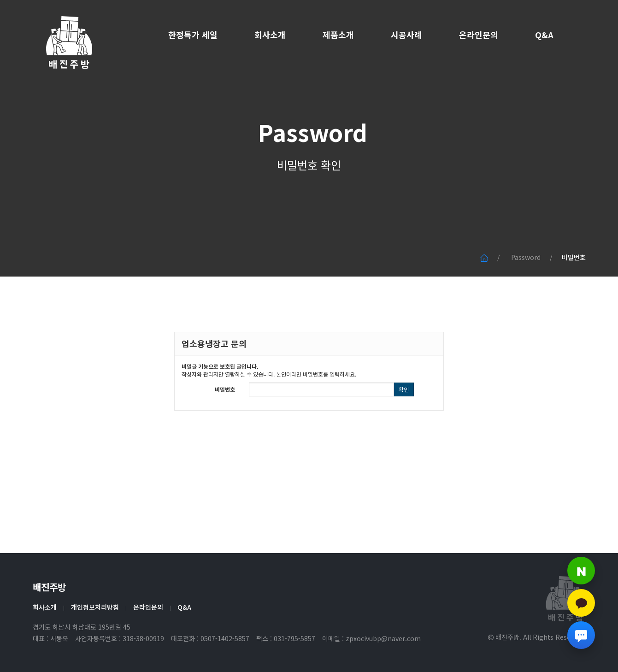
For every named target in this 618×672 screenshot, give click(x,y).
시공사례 (406, 35)
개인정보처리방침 (95, 607)
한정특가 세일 (193, 35)
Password (309, 138)
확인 (404, 389)
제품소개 (338, 35)
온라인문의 (479, 35)
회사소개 (270, 35)
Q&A (544, 35)
